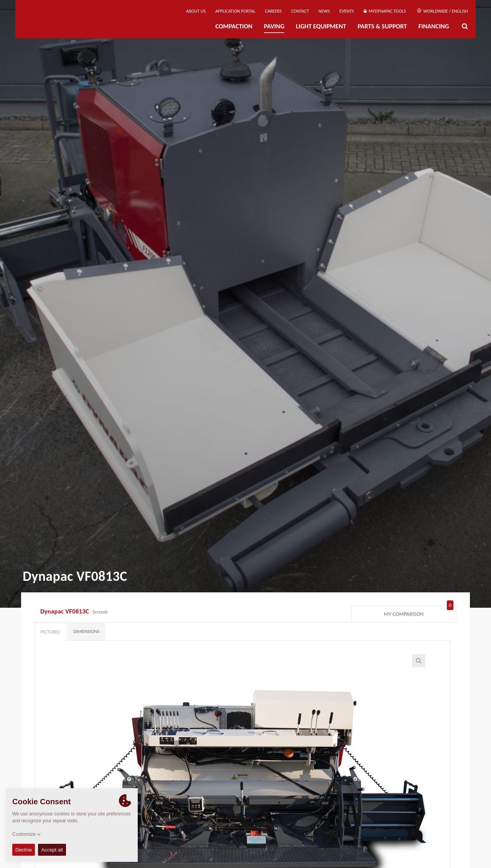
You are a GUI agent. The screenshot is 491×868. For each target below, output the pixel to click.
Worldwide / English (442, 11)
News (324, 11)
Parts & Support (382, 26)
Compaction (234, 26)
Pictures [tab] (50, 632)
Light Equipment (321, 26)
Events (347, 11)
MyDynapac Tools (385, 11)
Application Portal (235, 11)
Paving (274, 26)
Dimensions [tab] (86, 631)
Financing (434, 26)
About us (196, 11)
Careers (273, 11)
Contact (300, 11)
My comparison (419, 612)
